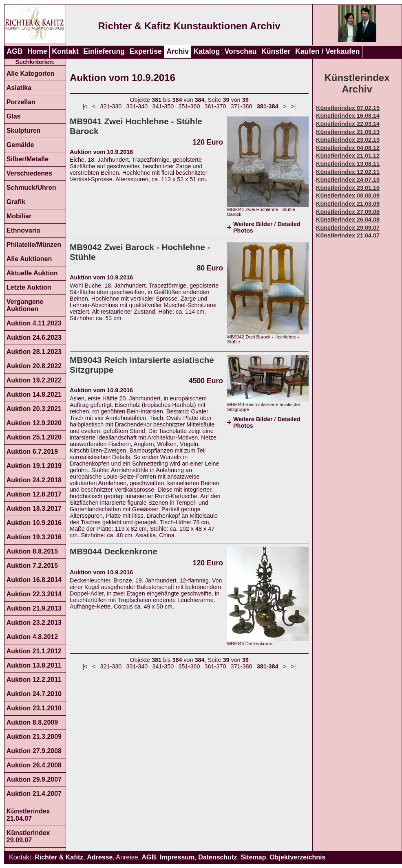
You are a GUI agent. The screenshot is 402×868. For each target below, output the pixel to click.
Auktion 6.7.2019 (32, 452)
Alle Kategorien (30, 74)
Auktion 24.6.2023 (34, 337)
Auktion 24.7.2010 (34, 694)
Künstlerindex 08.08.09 (348, 196)
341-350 (163, 106)
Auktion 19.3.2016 (34, 537)
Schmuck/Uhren (31, 188)
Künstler (276, 51)
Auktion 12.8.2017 (34, 494)
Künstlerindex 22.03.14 (348, 124)
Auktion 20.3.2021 (34, 409)
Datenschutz (218, 857)
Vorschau (241, 51)
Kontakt (65, 51)
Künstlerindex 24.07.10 (348, 180)
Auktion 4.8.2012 (32, 637)
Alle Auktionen (29, 259)
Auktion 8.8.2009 (32, 722)
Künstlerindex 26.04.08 (348, 220)
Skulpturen (24, 131)
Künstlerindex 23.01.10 (348, 188)
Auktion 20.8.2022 (34, 366)
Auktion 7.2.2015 (32, 566)
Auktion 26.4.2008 (34, 765)
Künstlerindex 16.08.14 (348, 116)
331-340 (137, 106)
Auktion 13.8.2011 (34, 665)
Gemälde (20, 145)
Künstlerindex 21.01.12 (348, 156)
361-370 (215, 106)
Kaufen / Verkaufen (327, 51)
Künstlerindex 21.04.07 (28, 815)
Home (37, 51)
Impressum (177, 857)
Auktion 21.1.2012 (34, 651)
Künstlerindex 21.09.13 (348, 132)
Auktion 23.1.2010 (34, 708)
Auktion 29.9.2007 (34, 779)
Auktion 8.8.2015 (32, 551)
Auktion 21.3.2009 (34, 737)
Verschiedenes (29, 173)
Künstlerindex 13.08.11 (348, 164)
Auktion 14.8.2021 (34, 394)
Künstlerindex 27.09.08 (348, 212)
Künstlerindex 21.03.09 (348, 204)
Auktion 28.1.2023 (34, 352)
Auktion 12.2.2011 (34, 680)
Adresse (100, 857)
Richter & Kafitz (59, 857)
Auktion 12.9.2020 (34, 423)
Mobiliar (19, 216)
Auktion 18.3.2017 (34, 509)
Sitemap (253, 857)
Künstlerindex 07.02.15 (348, 108)
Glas (14, 116)
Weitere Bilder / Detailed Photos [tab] (267, 227)
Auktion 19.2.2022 (34, 380)
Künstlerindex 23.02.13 (348, 140)
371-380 (242, 106)
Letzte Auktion (29, 287)
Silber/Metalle (28, 159)
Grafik (16, 202)
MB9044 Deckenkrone (114, 551)
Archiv (178, 51)
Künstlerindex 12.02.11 (348, 172)
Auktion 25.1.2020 (34, 437)
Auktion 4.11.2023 (34, 323)
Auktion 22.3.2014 (34, 594)
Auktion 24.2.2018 (34, 480)
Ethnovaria (23, 230)
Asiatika (19, 88)
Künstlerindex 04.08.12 (348, 148)
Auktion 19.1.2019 (34, 466)
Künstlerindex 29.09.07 (28, 836)
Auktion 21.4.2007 (34, 794)
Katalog (207, 51)
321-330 (111, 106)
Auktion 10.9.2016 (34, 523)
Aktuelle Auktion (32, 273)
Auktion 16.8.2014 (34, 580)
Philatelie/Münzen (34, 245)
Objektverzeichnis (297, 857)
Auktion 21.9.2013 (34, 608)
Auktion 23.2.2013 (34, 623)
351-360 (189, 106)
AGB (14, 51)
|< (85, 106)
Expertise (146, 51)
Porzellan (21, 102)
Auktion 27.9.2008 (34, 751)
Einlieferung (104, 51)
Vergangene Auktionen (25, 305)
